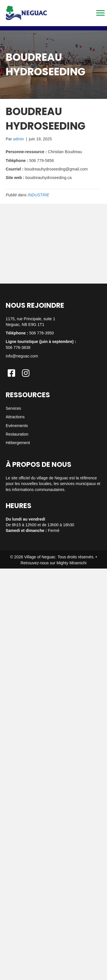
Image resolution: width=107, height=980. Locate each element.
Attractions (15, 417)
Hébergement (18, 443)
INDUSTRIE (38, 195)
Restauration (17, 434)
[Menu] (100, 13)
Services (13, 408)
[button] (11, 373)
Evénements (17, 426)
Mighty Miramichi (71, 563)
